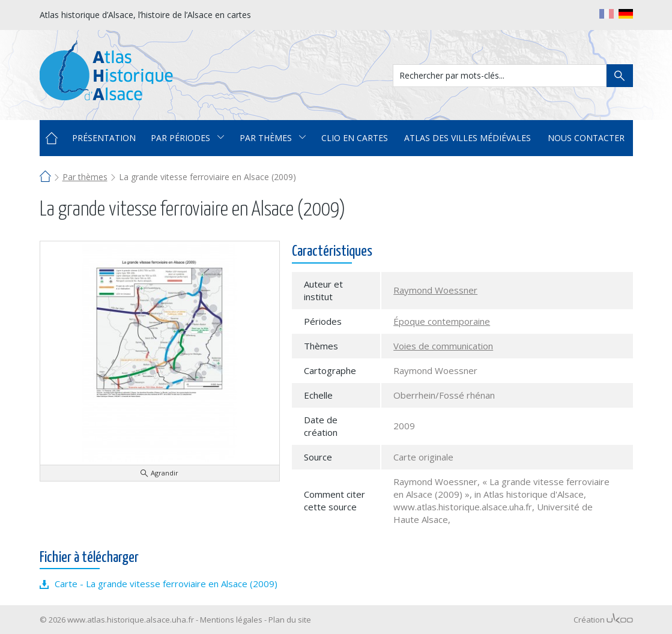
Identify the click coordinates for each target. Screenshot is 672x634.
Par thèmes (85, 177)
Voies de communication (443, 346)
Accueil (52, 138)
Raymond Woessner (435, 290)
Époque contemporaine (442, 321)
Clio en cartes (355, 138)
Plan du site (290, 620)
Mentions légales (231, 620)
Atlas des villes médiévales (468, 138)
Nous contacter (586, 138)
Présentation (104, 138)
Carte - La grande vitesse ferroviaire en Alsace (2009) (166, 584)
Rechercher (620, 76)
